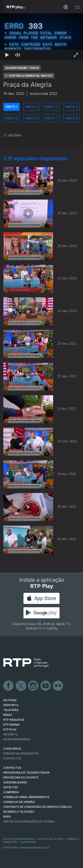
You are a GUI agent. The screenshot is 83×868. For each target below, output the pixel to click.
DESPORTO (11, 705)
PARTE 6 (32, 118)
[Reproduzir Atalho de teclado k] (7, 55)
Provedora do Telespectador (26, 773)
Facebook (9, 686)
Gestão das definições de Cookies (29, 821)
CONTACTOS (12, 768)
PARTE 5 (12, 118)
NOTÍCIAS (10, 700)
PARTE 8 (71, 118)
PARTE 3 (51, 107)
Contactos (12, 758)
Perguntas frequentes (21, 754)
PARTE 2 (32, 107)
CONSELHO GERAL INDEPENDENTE (26, 797)
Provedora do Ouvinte (21, 777)
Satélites (11, 787)
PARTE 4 (71, 107)
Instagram (33, 686)
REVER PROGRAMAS (17, 739)
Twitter (21, 686)
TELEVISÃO (11, 710)
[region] (41, 37)
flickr (58, 686)
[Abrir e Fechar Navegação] (77, 7)
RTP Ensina (11, 725)
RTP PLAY (10, 730)
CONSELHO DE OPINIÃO (19, 802)
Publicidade (28, 842)
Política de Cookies (50, 839)
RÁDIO (8, 715)
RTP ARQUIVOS (14, 720)
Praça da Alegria (27, 85)
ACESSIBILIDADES (15, 782)
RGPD (7, 817)
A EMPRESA (11, 792)
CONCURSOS (12, 749)
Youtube (46, 686)
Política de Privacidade (19, 839)
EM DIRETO (11, 734)
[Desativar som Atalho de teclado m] (18, 55)
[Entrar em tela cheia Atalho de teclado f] (76, 55)
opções (12, 135)
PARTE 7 (51, 118)
